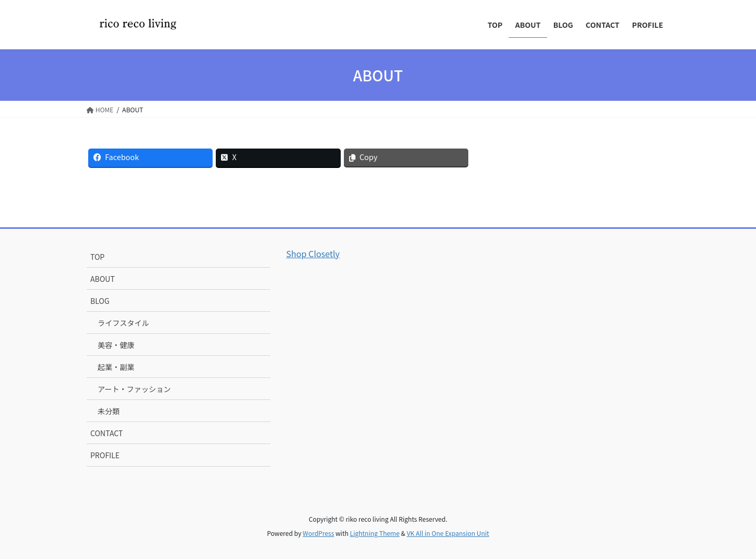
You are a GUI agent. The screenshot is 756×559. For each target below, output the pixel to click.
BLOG (100, 301)
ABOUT (103, 279)
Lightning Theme (375, 533)
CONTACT (107, 433)
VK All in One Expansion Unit (448, 533)
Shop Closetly (313, 254)
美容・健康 (116, 345)
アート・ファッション (134, 389)
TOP (97, 257)
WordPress (319, 533)
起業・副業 (116, 367)
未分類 (109, 411)
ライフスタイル (123, 323)
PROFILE (105, 455)
